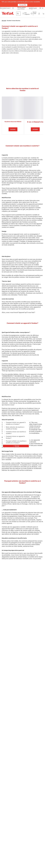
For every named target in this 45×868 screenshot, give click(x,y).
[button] (26, 14)
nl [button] (43, 8)
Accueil (4, 21)
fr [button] (40, 8)
